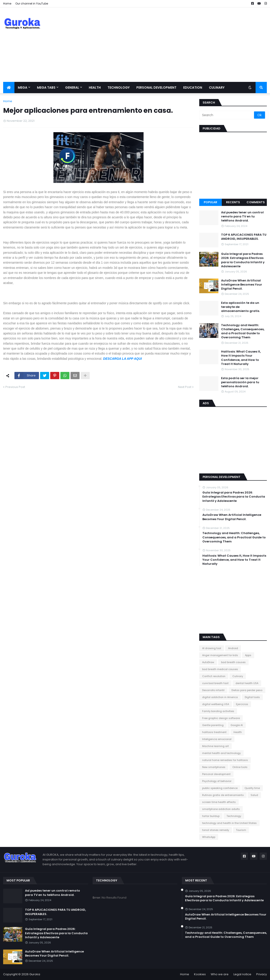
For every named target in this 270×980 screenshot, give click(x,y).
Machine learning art (215, 746)
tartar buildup (211, 816)
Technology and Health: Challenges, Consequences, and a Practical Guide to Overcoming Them (243, 331)
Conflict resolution (214, 676)
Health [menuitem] (95, 88)
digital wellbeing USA (216, 704)
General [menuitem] (72, 88)
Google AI (237, 725)
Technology (234, 816)
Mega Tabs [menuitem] (46, 88)
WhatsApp (209, 837)
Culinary (238, 676)
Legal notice (242, 974)
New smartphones (214, 767)
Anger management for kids (220, 655)
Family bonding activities (218, 711)
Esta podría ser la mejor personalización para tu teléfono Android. (240, 382)
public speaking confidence (220, 788)
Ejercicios (242, 704)
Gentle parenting (213, 725)
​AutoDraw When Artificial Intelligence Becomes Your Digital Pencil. (242, 285)
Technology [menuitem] (119, 88)
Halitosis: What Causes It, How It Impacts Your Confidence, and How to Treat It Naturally (241, 358)
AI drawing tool (212, 648)
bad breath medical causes (220, 669)
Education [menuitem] (193, 88)
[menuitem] (9, 88)
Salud (254, 795)
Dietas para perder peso (247, 690)
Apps (248, 655)
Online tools (240, 767)
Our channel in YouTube (32, 3)
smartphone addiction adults (221, 809)
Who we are (220, 974)
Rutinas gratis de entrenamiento (223, 795)
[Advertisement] (185, 45)
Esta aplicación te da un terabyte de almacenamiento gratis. (240, 307)
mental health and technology (221, 753)
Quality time (252, 788)
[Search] (227, 115)
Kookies (200, 974)
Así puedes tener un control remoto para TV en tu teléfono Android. (242, 217)
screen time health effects (219, 802)
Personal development (216, 774)
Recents (233, 202)
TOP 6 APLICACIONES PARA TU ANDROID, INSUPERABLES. (244, 237)
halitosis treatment (214, 732)
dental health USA (247, 683)
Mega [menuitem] (23, 88)
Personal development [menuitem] (156, 88)
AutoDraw (208, 662)
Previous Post (15, 387)
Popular (211, 202)
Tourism (241, 830)
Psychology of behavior (217, 781)
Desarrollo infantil (213, 690)
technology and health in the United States (229, 823)
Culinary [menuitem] (217, 88)
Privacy (262, 974)
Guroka (35, 974)
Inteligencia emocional (217, 739)
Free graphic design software (221, 718)
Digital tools (252, 697)
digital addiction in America (220, 697)
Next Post (185, 387)
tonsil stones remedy (216, 830)
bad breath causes (233, 662)
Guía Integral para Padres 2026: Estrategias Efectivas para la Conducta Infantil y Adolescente (243, 260)
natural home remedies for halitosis (225, 760)
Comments (256, 202)
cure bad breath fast (215, 683)
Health (238, 732)
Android (233, 648)
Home (7, 3)
